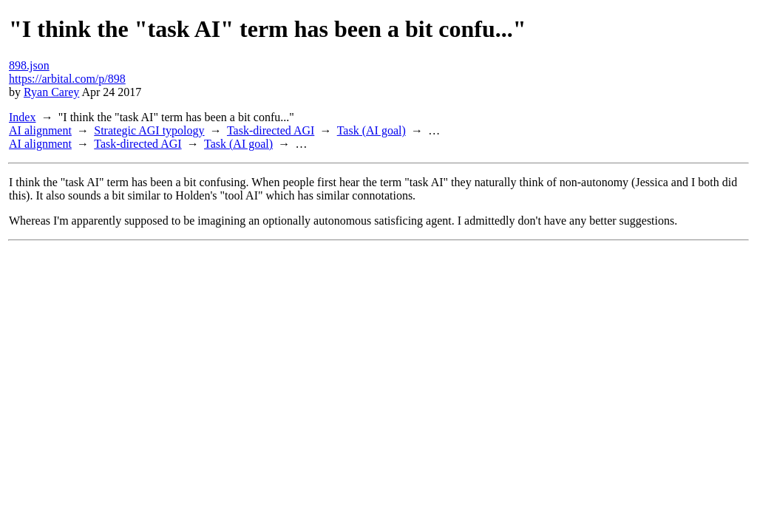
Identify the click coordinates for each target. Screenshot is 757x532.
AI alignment (40, 130)
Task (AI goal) (371, 130)
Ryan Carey (51, 92)
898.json (29, 65)
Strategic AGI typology (149, 130)
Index (22, 117)
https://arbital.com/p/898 (67, 79)
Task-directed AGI (271, 130)
